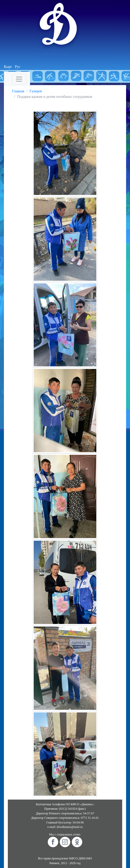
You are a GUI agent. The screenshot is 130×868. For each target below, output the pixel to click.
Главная (18, 91)
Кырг (8, 67)
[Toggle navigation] (19, 79)
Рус (18, 67)
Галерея (36, 91)
